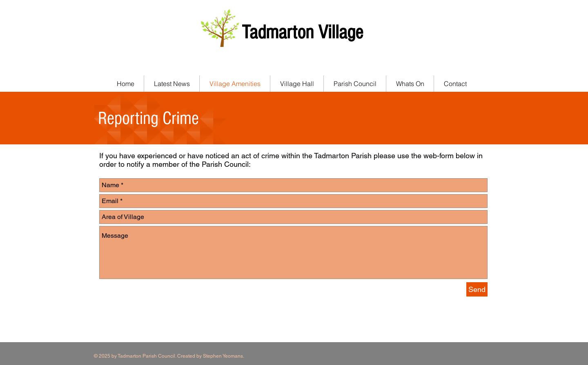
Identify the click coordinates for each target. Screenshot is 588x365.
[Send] (477, 289)
